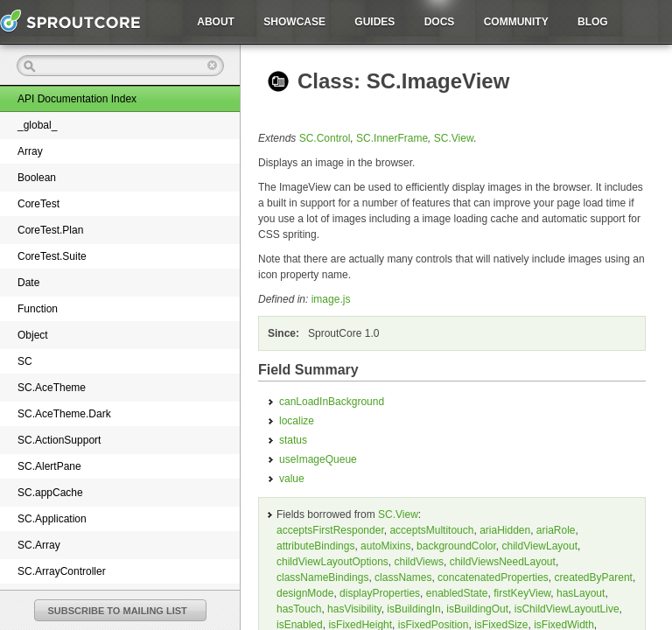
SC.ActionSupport (59, 440)
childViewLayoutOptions (332, 562)
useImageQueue (318, 459)
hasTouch (299, 609)
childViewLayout (540, 546)
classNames (403, 577)
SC (25, 361)
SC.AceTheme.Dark (64, 414)
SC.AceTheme (52, 388)
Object (33, 335)
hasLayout (581, 593)
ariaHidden (505, 530)
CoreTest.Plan (50, 230)
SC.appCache (50, 493)
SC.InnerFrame (392, 138)
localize (297, 421)
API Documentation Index (77, 99)
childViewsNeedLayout (503, 562)
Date (28, 283)
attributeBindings (315, 546)
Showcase (294, 22)
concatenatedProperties (493, 577)
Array (30, 151)
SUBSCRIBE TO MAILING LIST (118, 611)
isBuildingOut (477, 609)
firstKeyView (522, 593)
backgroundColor (456, 546)
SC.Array (39, 545)
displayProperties (380, 593)
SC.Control (325, 138)
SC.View (454, 138)
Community (516, 22)
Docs (440, 22)
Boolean (37, 178)
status (293, 440)
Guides (374, 22)
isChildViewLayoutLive (567, 609)
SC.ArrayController (62, 571)
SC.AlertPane (49, 466)
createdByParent (594, 577)
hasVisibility (354, 609)
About (216, 22)
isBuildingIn (413, 609)
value (292, 479)
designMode (305, 593)
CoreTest (38, 204)
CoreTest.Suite (52, 256)
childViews (419, 562)
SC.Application (52, 519)
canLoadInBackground (332, 402)
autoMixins (385, 546)
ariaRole (556, 530)
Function (38, 309)
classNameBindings (322, 577)
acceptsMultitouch (431, 530)
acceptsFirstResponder (330, 530)
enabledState (457, 593)
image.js (331, 299)
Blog (593, 22)
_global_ (37, 125)
